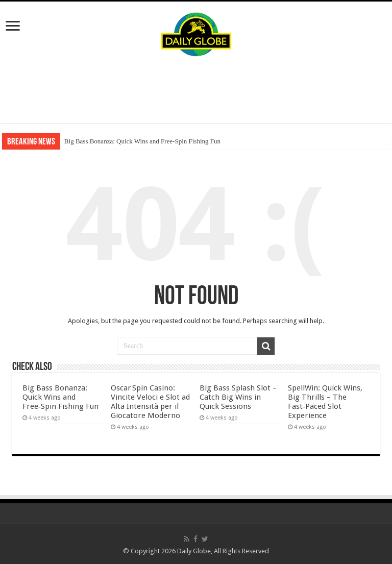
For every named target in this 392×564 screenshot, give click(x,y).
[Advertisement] (196, 90)
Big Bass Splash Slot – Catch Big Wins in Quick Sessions (238, 397)
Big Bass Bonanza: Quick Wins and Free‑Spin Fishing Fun (142, 141)
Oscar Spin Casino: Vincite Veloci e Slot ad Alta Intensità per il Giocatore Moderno (150, 402)
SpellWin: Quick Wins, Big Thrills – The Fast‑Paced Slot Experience (325, 402)
